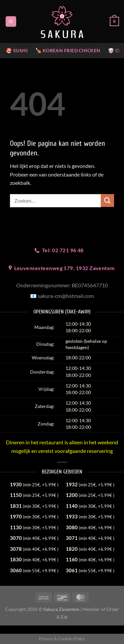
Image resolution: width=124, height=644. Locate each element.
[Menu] (11, 22)
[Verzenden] (107, 201)
